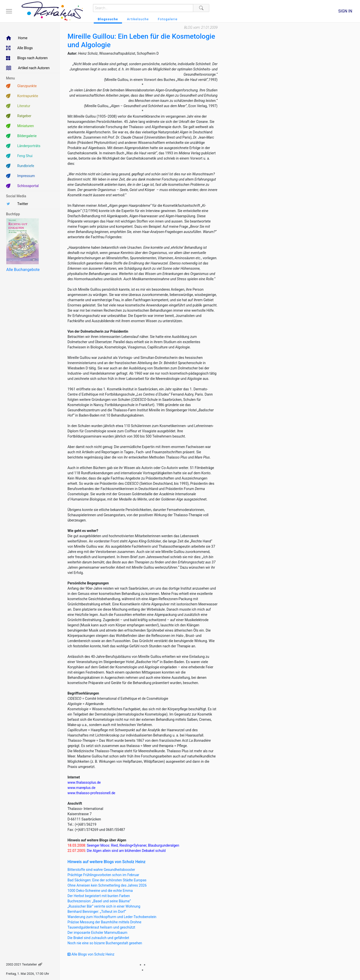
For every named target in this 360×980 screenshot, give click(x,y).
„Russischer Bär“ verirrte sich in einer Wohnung (104, 906)
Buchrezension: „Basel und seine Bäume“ (99, 901)
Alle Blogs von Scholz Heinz (91, 954)
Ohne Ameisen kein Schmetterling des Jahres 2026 (107, 885)
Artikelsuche (138, 19)
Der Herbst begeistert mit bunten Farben (99, 896)
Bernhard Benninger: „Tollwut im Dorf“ (97, 912)
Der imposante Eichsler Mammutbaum (97, 933)
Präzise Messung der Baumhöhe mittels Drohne (104, 922)
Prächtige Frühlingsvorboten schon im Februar (103, 875)
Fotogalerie (168, 19)
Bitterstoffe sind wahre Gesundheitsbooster (101, 870)
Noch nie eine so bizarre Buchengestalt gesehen (105, 943)
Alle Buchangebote (23, 270)
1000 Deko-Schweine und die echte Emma (100, 891)
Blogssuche (108, 19)
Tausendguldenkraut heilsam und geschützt (101, 927)
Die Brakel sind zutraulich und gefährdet (98, 938)
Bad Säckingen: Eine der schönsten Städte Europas (107, 880)
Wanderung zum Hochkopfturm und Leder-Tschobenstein (112, 917)
